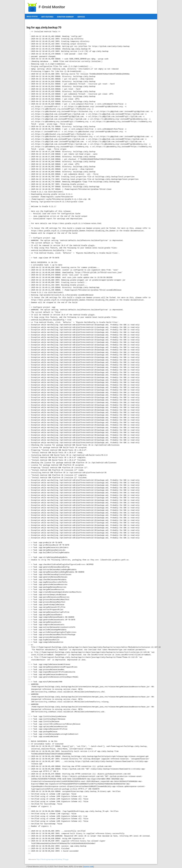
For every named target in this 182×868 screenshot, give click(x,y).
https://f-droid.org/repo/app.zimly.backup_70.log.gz (52, 859)
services (81, 17)
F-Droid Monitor (46, 7)
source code (88, 867)
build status (32, 17)
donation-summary (65, 17)
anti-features (47, 17)
